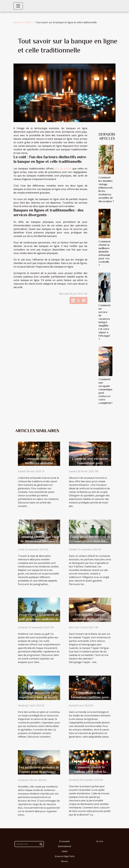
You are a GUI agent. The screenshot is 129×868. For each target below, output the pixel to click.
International (64, 846)
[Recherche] (29, 844)
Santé (65, 851)
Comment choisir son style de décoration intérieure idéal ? (39, 541)
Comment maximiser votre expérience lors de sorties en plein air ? (39, 697)
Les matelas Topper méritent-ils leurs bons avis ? (90, 619)
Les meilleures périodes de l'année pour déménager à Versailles (39, 772)
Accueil (17, 22)
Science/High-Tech (65, 856)
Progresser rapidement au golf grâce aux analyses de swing (39, 619)
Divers (28, 22)
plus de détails (63, 169)
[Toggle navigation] (18, 6)
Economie (64, 841)
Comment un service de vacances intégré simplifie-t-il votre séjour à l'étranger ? (105, 322)
